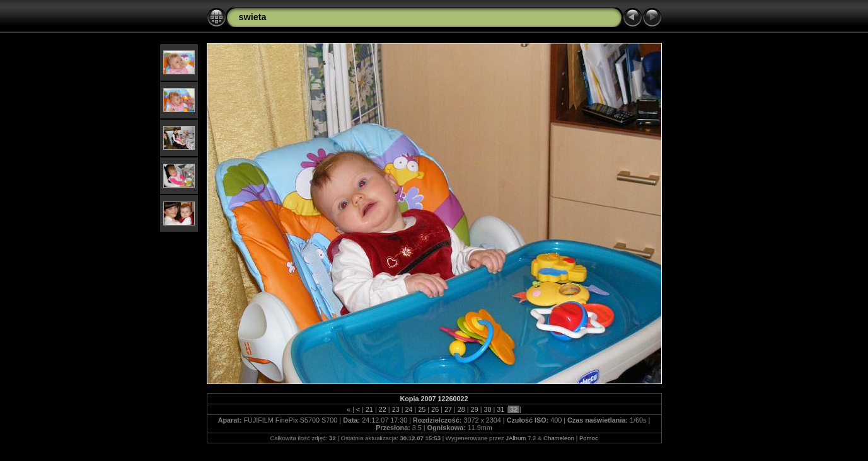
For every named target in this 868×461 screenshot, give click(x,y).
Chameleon (559, 438)
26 (435, 409)
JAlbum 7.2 (521, 438)
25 (422, 409)
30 (487, 409)
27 (448, 409)
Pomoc (589, 438)
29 (475, 409)
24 (408, 409)
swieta (253, 17)
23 (396, 409)
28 (461, 409)
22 (383, 409)
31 (501, 409)
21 (369, 409)
